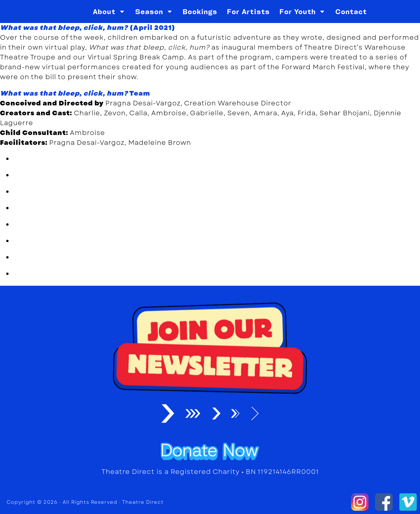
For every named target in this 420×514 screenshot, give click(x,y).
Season (154, 11)
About (109, 11)
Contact (351, 11)
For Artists (248, 11)
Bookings (200, 11)
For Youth (303, 11)
